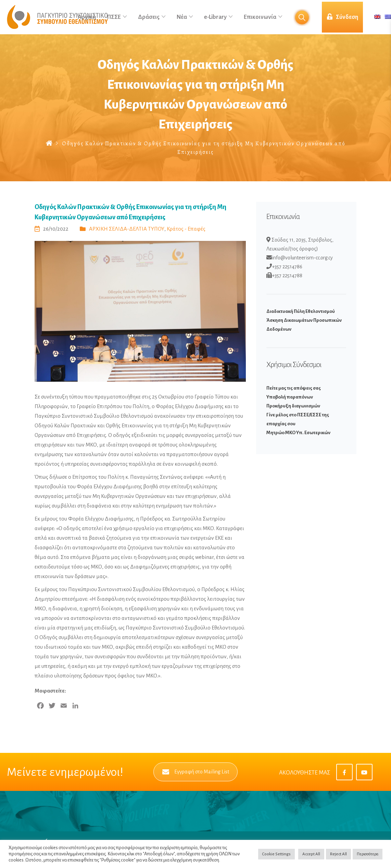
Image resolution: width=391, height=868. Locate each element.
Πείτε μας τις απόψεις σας (294, 388)
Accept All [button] (311, 854)
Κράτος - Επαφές (186, 229)
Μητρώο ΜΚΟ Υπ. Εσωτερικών (298, 433)
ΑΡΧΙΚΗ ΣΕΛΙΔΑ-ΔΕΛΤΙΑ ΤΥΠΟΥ (127, 229)
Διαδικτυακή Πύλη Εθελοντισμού (301, 311)
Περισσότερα (368, 854)
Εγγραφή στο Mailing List (196, 772)
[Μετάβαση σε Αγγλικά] (377, 17)
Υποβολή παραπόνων (290, 397)
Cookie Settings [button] (276, 854)
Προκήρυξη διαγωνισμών (293, 406)
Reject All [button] (338, 854)
